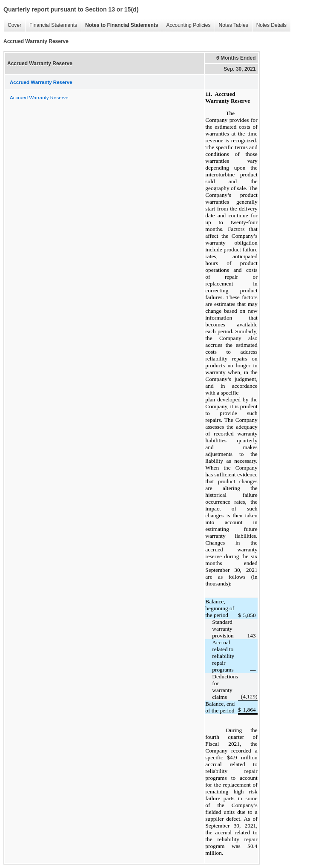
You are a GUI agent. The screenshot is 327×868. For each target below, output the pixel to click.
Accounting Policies (186, 25)
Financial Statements (51, 25)
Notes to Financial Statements (119, 25)
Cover (12, 25)
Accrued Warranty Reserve (39, 98)
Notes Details (269, 25)
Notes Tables (231, 25)
